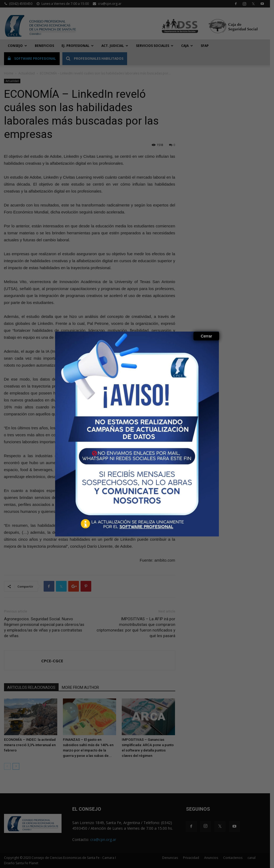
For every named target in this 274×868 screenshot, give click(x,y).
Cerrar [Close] (206, 336)
